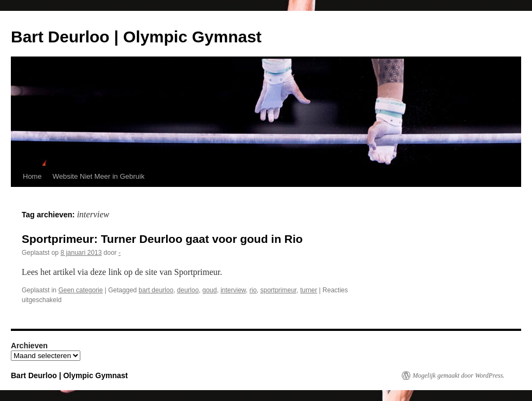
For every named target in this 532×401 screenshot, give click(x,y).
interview (233, 290)
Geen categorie (80, 290)
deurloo (188, 290)
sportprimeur (279, 290)
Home (32, 176)
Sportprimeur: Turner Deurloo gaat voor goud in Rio (162, 239)
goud (210, 290)
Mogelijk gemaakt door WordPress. (458, 375)
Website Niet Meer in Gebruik (99, 176)
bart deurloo (156, 290)
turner (309, 290)
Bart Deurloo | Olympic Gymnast (136, 37)
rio (253, 290)
